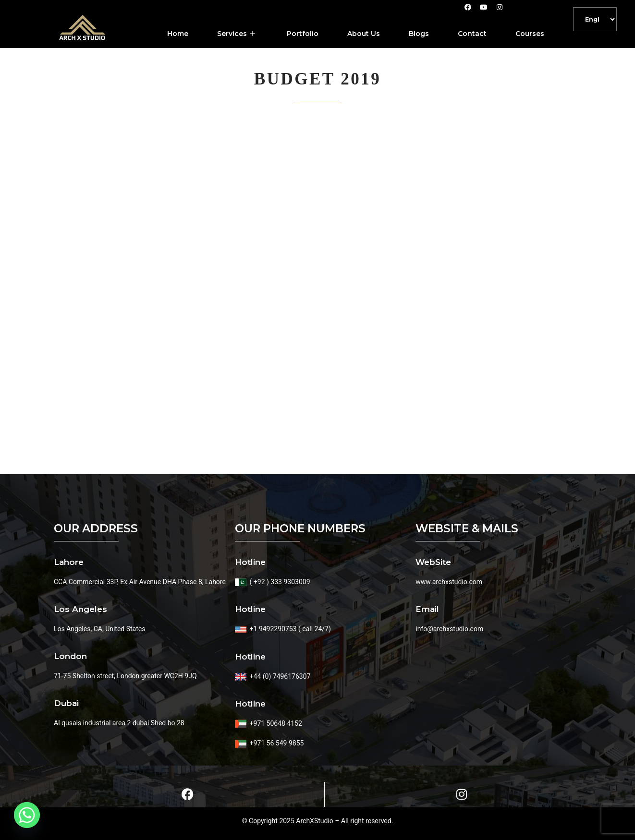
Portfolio (303, 34)
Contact (472, 34)
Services (236, 34)
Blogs (419, 34)
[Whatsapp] (27, 815)
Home (178, 34)
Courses (530, 34)
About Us (364, 34)
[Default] (595, 19)
